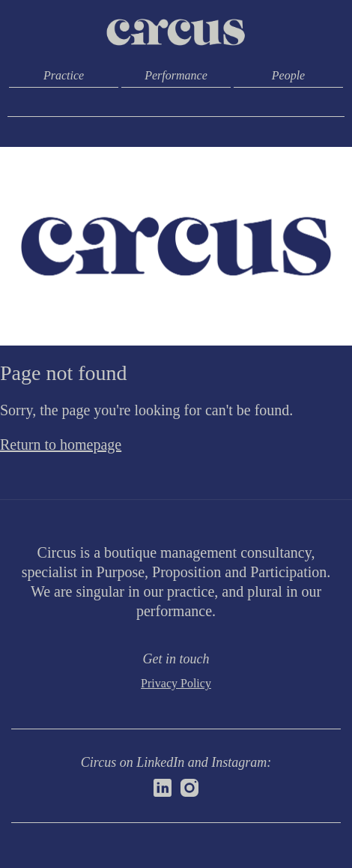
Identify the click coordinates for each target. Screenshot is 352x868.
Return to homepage (61, 444)
